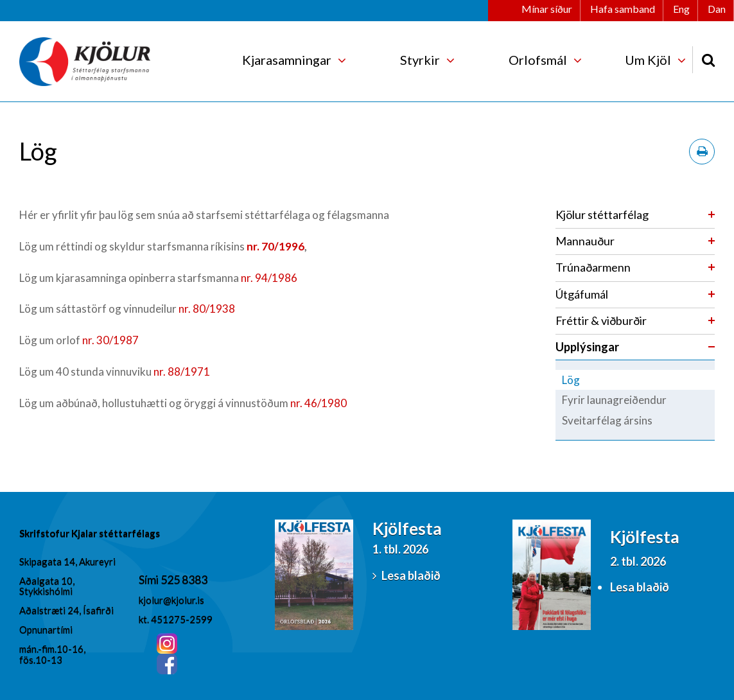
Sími (150, 579)
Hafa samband (623, 9)
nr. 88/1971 (182, 372)
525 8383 (184, 579)
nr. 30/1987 (110, 340)
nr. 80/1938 (206, 309)
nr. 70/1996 (275, 246)
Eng (681, 9)
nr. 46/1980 (319, 403)
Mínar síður (547, 9)
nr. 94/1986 (269, 278)
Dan (717, 9)
